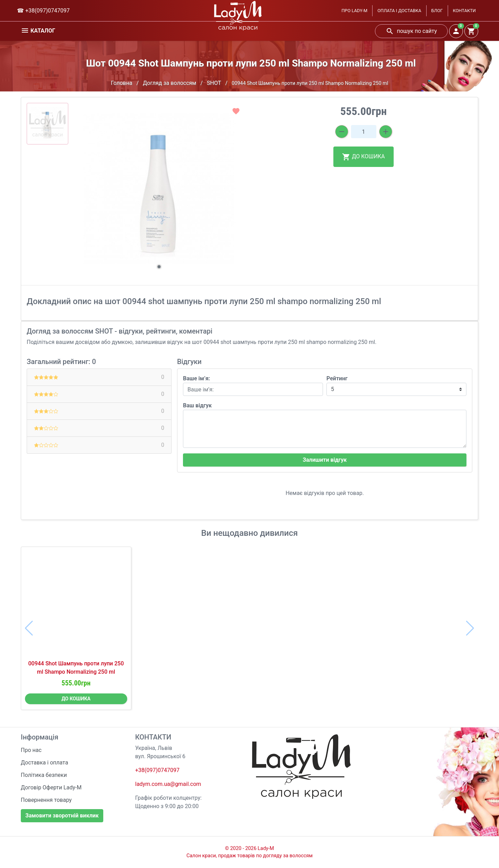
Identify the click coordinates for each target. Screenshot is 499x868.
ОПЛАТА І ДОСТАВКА (399, 11)
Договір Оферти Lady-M (51, 787)
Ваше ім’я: (196, 378)
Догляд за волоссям (169, 83)
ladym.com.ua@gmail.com (168, 784)
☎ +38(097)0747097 (43, 11)
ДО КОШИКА (363, 157)
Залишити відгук (325, 460)
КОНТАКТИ (464, 11)
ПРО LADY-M (354, 11)
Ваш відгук (197, 405)
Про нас (31, 750)
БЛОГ (437, 11)
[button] (159, 267)
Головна (122, 83)
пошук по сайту (411, 31)
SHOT (214, 83)
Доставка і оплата (45, 763)
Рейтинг (337, 378)
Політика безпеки (44, 775)
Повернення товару (46, 800)
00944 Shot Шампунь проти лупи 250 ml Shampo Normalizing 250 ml (76, 668)
